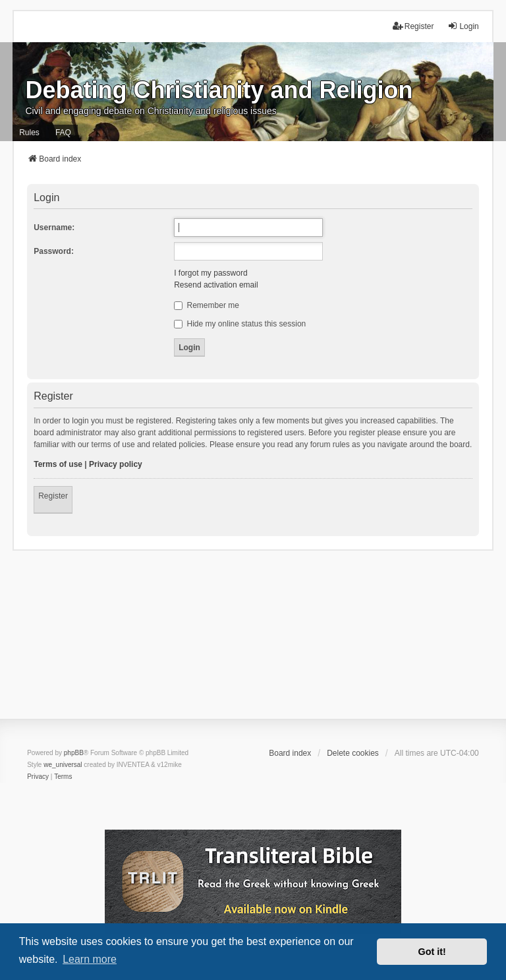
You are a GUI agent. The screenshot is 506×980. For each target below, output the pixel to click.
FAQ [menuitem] (63, 133)
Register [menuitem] (413, 26)
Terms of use (58, 464)
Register (53, 496)
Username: (54, 228)
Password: (54, 251)
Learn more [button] (90, 959)
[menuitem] (38, 777)
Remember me (207, 305)
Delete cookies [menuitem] (353, 753)
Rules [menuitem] (29, 133)
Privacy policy (116, 464)
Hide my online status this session (240, 324)
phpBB (74, 753)
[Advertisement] (253, 643)
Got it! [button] (432, 952)
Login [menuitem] (463, 26)
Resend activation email (216, 285)
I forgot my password (211, 273)
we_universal (63, 765)
